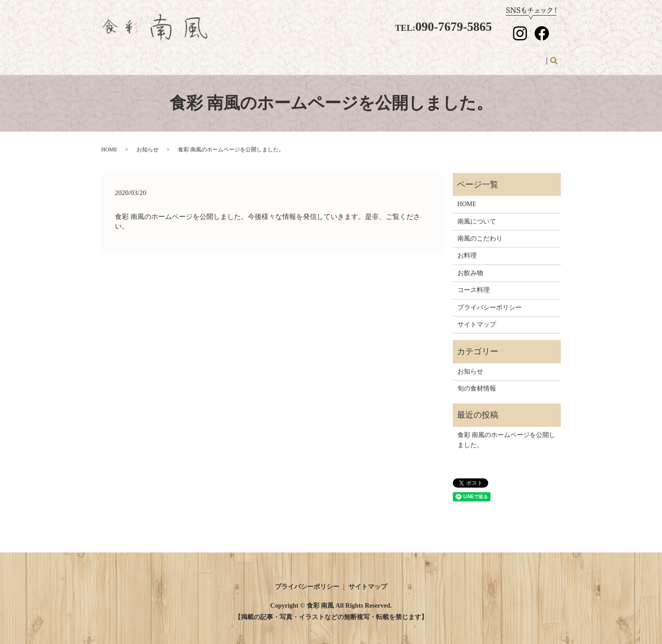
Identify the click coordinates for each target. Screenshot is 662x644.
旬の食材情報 (480, 56)
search (554, 57)
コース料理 (431, 56)
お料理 (351, 56)
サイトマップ (477, 316)
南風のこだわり (305, 56)
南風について (249, 56)
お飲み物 (388, 56)
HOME (205, 56)
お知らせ (527, 56)
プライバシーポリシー (490, 298)
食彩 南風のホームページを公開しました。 (507, 431)
